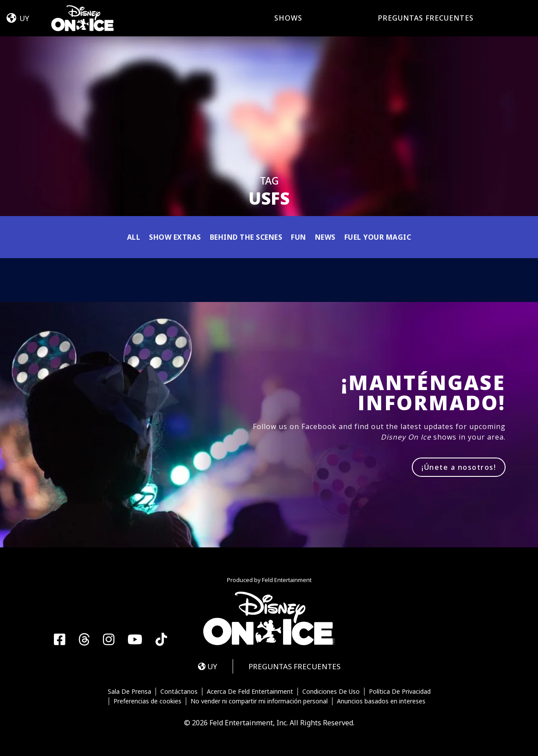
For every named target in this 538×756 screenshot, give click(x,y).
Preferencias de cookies (147, 701)
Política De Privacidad (400, 692)
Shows (288, 18)
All (134, 237)
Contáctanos (179, 692)
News (325, 237)
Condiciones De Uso (331, 692)
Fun (299, 237)
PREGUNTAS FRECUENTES (426, 18)
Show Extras (175, 237)
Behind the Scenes (246, 237)
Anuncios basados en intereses (381, 701)
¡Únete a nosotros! (459, 467)
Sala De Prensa (129, 692)
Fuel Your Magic (378, 237)
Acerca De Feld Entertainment (250, 692)
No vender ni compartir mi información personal (259, 701)
